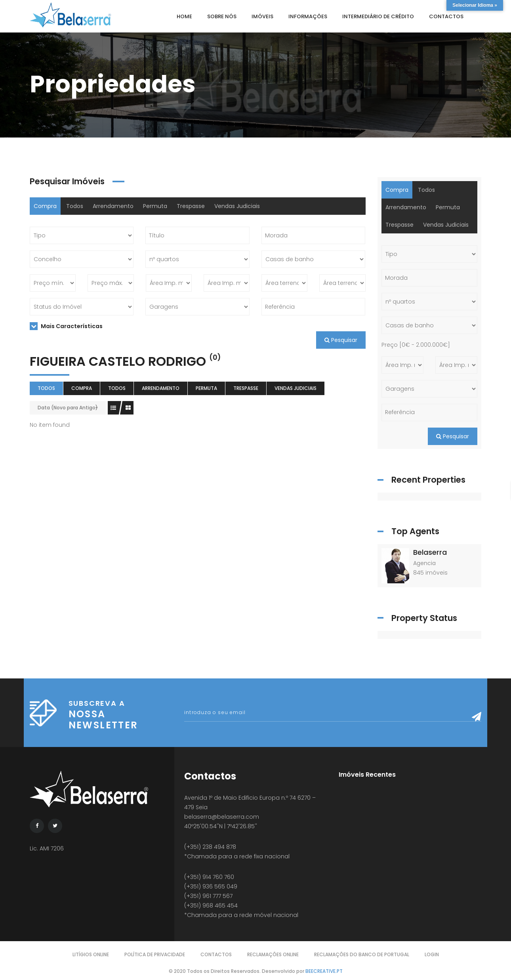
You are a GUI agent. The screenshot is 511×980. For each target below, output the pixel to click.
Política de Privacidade (155, 954)
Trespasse (191, 206)
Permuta (155, 206)
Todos (75, 206)
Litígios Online (91, 954)
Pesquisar (341, 340)
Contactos (216, 954)
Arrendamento (113, 206)
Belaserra (430, 552)
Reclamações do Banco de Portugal (362, 954)
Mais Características (66, 326)
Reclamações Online (273, 954)
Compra (45, 206)
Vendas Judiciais (237, 206)
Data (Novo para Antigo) (68, 408)
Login (432, 954)
